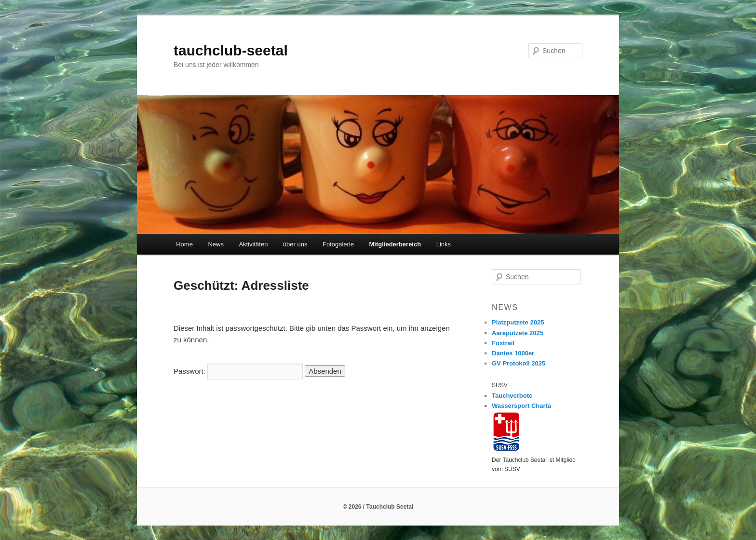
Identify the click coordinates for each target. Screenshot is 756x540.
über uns (295, 244)
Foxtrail (503, 343)
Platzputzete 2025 (518, 322)
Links (444, 244)
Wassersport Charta (521, 406)
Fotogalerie (338, 244)
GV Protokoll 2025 (519, 363)
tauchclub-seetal (231, 50)
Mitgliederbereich (395, 244)
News (216, 244)
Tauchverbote (512, 396)
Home (184, 244)
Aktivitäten (253, 244)
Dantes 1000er (513, 353)
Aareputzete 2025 (518, 333)
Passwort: (238, 371)
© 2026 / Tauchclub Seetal (378, 507)
